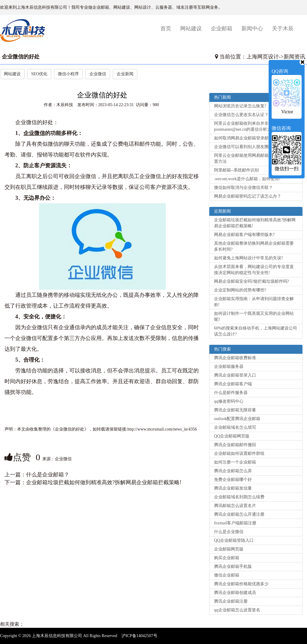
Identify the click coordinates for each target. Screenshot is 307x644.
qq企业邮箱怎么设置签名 (237, 610)
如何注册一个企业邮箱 (235, 462)
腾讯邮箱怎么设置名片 (235, 506)
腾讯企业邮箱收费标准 (235, 358)
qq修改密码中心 (229, 401)
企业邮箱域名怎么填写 (235, 427)
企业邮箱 (222, 28)
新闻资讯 (294, 57)
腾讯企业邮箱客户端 (233, 384)
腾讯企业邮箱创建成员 (235, 593)
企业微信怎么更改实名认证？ (241, 115)
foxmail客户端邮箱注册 (235, 523)
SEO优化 (39, 74)
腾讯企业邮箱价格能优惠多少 (241, 584)
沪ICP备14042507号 (139, 636)
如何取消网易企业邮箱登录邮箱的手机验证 (254, 138)
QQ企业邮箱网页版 (232, 436)
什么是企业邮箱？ (48, 475)
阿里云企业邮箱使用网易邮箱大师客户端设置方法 (254, 158)
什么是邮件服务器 (231, 393)
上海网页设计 (263, 57)
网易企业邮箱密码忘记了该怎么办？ (248, 196)
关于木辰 (283, 28)
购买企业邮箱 (227, 558)
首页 (168, 28)
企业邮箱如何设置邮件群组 (239, 453)
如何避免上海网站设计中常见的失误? (249, 258)
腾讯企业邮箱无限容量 (235, 410)
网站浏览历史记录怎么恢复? (240, 106)
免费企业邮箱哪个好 (233, 480)
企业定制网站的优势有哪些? (240, 290)
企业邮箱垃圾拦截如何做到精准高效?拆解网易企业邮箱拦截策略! (104, 482)
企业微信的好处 (21, 57)
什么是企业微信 (229, 532)
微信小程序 (68, 74)
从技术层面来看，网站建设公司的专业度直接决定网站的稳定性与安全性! (254, 270)
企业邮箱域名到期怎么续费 (239, 497)
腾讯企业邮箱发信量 (233, 488)
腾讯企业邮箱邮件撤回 (235, 445)
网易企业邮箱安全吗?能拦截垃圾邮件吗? (252, 281)
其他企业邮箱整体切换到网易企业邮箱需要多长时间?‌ (254, 246)
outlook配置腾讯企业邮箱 (237, 419)
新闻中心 (252, 28)
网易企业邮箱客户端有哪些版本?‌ (244, 235)
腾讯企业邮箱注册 (231, 601)
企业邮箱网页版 (229, 549)
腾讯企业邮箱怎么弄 (233, 471)
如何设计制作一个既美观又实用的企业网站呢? (254, 316)
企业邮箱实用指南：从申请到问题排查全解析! (254, 302)
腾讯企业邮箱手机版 (233, 566)
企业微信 (98, 74)
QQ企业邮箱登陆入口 (234, 540)
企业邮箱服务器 (229, 367)
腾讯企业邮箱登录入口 (235, 375)
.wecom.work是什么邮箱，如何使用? (247, 179)
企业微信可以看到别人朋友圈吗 (243, 147)
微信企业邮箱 (227, 575)
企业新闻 (125, 74)
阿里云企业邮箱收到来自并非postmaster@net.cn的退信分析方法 (245, 126)
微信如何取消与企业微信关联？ (243, 188)
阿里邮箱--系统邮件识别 (236, 170)
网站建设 (191, 28)
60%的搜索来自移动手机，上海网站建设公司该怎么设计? (256, 331)
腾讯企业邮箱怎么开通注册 (239, 514)
